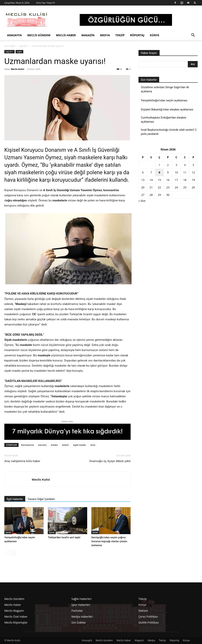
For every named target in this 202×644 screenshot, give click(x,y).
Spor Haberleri (81, 605)
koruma (42, 445)
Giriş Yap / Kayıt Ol (46, 3)
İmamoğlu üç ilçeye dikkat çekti (110, 461)
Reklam (143, 611)
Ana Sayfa (10, 46)
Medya (105, 35)
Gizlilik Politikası (149, 622)
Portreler (77, 611)
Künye (155, 35)
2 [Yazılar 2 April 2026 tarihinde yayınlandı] (168, 165)
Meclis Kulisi (18, 69)
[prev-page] (7, 553)
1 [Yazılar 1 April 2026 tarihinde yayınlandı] (159, 165)
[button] (193, 36)
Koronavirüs (28, 445)
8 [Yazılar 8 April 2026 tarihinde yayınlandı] (159, 172)
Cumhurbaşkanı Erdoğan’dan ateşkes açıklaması (164, 120)
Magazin (88, 35)
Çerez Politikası (148, 617)
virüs (93, 445)
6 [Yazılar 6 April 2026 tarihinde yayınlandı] (143, 172)
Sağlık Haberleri (81, 599)
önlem (65, 445)
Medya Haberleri (82, 617)
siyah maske (79, 445)
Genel (8, 532)
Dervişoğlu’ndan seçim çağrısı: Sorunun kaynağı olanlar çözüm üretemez (109, 541)
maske (54, 445)
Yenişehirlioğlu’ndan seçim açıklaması (164, 100)
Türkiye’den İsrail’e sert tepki (64, 537)
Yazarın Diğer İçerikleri (41, 499)
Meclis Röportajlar (16, 622)
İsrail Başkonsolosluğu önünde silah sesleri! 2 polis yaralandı (169, 132)
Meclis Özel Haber (16, 617)
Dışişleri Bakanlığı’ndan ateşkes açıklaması (167, 109)
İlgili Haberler (15, 499)
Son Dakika (79, 622)
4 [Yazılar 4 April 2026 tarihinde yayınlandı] (185, 165)
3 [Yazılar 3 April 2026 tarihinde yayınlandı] (176, 165)
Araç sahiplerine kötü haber (22, 461)
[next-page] (13, 553)
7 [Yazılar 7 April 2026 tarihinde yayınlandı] (151, 172)
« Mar (142, 201)
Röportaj (137, 35)
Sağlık (19, 52)
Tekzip (120, 35)
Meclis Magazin (14, 611)
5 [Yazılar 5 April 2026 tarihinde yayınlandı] (193, 165)
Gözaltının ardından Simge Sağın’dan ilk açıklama (165, 89)
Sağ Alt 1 (24, 46)
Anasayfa (14, 35)
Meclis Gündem (39, 35)
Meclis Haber (66, 35)
